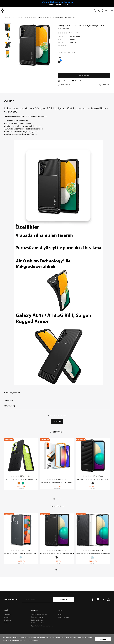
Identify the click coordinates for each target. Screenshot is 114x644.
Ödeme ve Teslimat (37, 617)
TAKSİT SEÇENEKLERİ (12, 393)
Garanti (60, 614)
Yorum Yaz (57, 421)
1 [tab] (54, 499)
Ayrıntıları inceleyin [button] (31, 640)
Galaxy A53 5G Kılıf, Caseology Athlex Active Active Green (21, 479)
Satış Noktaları (8, 620)
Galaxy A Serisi (75, 37)
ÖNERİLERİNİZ (9, 401)
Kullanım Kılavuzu (63, 617)
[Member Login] (99, 11)
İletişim (6, 617)
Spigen (72, 40)
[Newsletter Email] (37, 600)
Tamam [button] (103, 639)
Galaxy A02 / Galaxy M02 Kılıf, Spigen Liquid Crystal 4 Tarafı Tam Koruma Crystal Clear (93, 554)
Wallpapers (8, 623)
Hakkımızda (8, 614)
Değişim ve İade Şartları (38, 623)
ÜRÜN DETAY (9, 101)
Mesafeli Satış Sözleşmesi (39, 614)
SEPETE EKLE (84, 75)
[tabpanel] (21, 464)
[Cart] (105, 11)
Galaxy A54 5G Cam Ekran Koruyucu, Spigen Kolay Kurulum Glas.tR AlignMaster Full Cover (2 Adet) (57, 483)
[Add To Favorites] (64, 85)
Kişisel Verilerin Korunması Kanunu (42, 626)
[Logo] (3, 11)
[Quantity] (65, 69)
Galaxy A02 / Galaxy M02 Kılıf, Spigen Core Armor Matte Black (93, 479)
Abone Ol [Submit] (64, 600)
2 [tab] (56, 499)
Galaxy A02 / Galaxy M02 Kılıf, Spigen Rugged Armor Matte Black (57, 554)
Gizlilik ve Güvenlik (37, 620)
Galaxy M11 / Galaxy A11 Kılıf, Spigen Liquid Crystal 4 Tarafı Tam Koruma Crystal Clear (21, 554)
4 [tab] (60, 499)
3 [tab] (58, 499)
